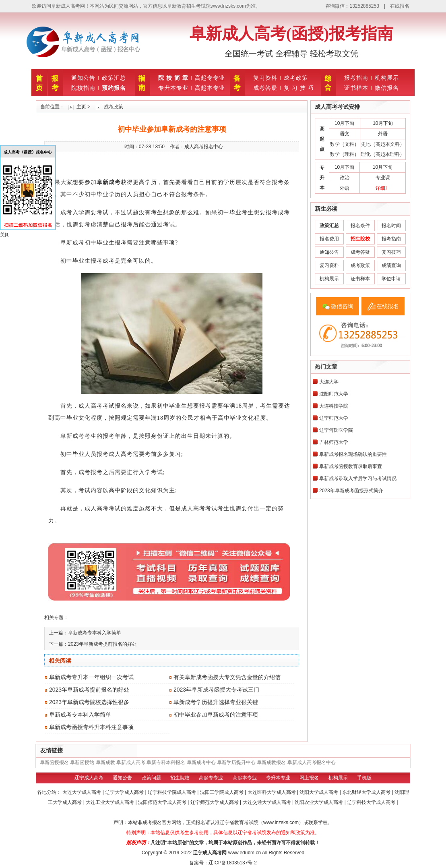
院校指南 (83, 88)
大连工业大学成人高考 (110, 802)
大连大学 (329, 382)
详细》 (383, 188)
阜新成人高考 (131, 762)
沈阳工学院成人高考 (222, 792)
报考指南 (356, 78)
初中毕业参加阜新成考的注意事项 (216, 715)
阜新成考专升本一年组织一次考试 (91, 677)
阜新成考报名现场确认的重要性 (353, 454)
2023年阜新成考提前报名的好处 (102, 644)
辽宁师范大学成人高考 (215, 802)
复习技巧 (391, 252)
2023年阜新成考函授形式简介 (351, 491)
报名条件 (360, 226)
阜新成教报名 (271, 762)
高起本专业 (210, 88)
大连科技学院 (334, 406)
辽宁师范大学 (334, 418)
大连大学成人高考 (82, 792)
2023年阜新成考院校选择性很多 (89, 702)
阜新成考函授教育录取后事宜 (351, 466)
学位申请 (391, 279)
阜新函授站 (82, 762)
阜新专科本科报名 (166, 762)
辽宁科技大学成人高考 (372, 802)
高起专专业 (210, 78)
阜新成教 (105, 762)
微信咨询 (342, 306)
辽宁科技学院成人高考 (172, 792)
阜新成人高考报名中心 (312, 762)
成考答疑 (265, 88)
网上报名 (309, 778)
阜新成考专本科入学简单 (95, 633)
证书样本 (356, 88)
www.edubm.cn (245, 853)
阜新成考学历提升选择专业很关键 (216, 702)
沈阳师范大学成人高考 (163, 802)
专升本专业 (173, 88)
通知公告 (83, 78)
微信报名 (387, 88)
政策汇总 (114, 78)
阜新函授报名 (54, 762)
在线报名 (400, 6)
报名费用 (329, 239)
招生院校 (180, 778)
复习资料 (265, 78)
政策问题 (151, 778)
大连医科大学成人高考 (272, 792)
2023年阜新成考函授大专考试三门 (216, 690)
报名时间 (391, 226)
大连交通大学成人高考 (267, 802)
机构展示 (387, 78)
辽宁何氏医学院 (336, 430)
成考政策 (296, 78)
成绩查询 (391, 265)
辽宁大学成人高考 (125, 792)
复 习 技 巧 (299, 88)
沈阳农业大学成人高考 (319, 802)
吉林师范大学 (334, 442)
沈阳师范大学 (334, 394)
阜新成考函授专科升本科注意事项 (91, 727)
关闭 (5, 235)
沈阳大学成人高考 (319, 792)
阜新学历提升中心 (236, 762)
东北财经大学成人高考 (367, 792)
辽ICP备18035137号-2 (233, 863)
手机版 (364, 778)
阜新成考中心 (201, 762)
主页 (81, 107)
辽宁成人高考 (89, 778)
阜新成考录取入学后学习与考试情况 (358, 479)
